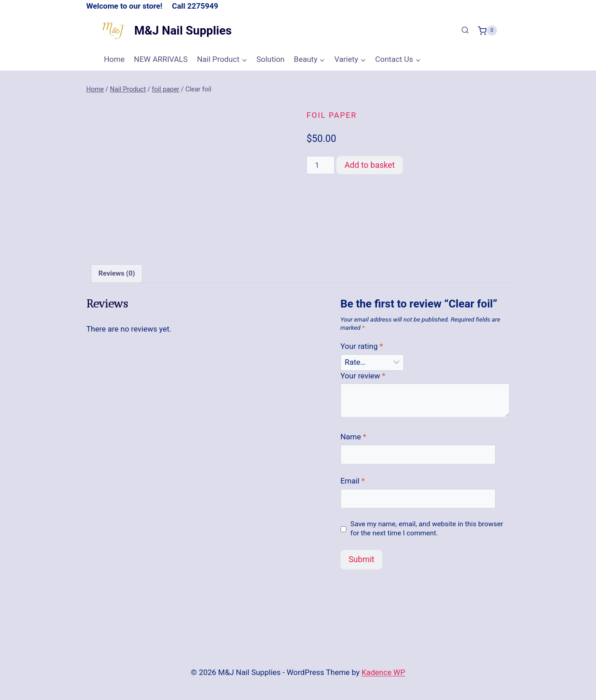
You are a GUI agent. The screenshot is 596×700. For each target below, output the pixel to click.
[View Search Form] (465, 30)
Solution (270, 59)
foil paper (332, 115)
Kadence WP (383, 672)
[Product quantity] (321, 165)
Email (353, 481)
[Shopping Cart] (487, 30)
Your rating (362, 346)
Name (353, 437)
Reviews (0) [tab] (116, 273)
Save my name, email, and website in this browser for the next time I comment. (427, 529)
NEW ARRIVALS (161, 59)
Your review (363, 376)
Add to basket (370, 165)
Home (114, 59)
